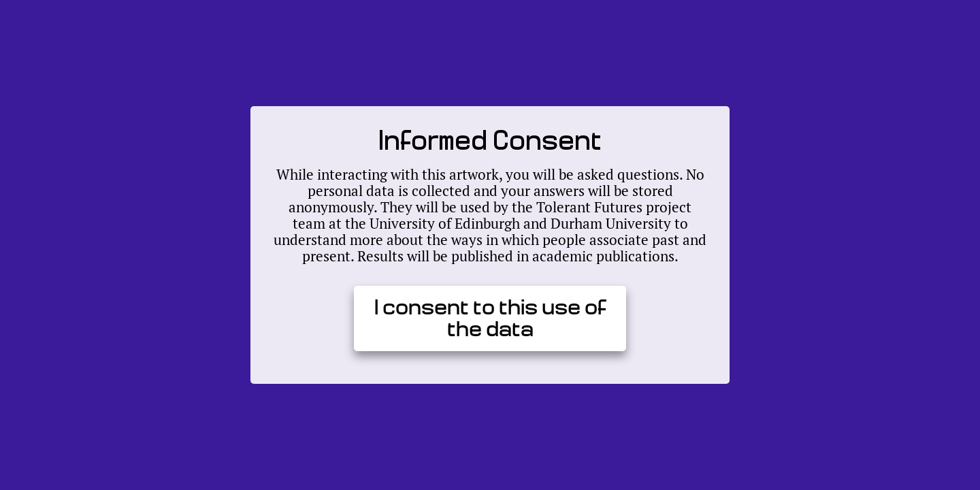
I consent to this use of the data (490, 318)
